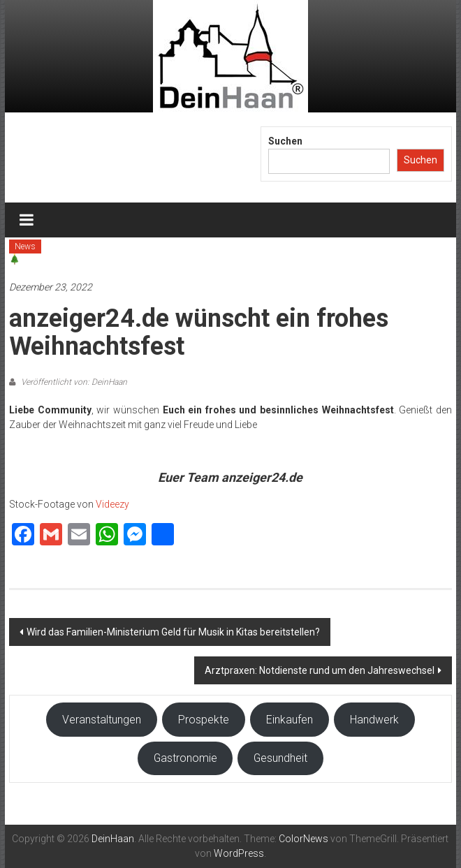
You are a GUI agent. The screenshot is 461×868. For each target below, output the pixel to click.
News (25, 247)
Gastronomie (185, 758)
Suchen (285, 141)
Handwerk (374, 720)
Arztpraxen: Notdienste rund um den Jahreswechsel (320, 670)
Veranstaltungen (102, 720)
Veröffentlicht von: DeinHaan (73, 382)
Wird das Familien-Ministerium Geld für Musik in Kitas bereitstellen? (173, 632)
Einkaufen (290, 720)
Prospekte (204, 720)
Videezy (112, 504)
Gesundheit (280, 758)
